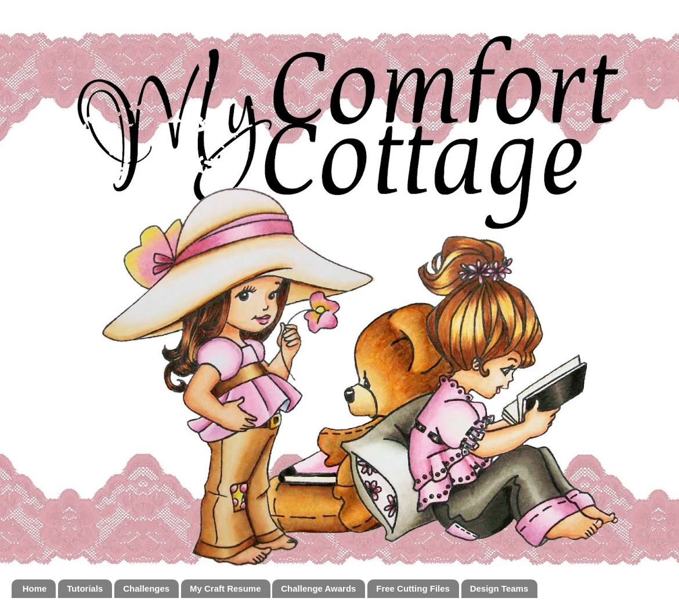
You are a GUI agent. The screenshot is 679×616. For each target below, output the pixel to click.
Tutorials (85, 588)
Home (35, 588)
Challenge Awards (318, 588)
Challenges (146, 588)
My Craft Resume (225, 588)
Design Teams (499, 588)
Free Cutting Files (413, 588)
